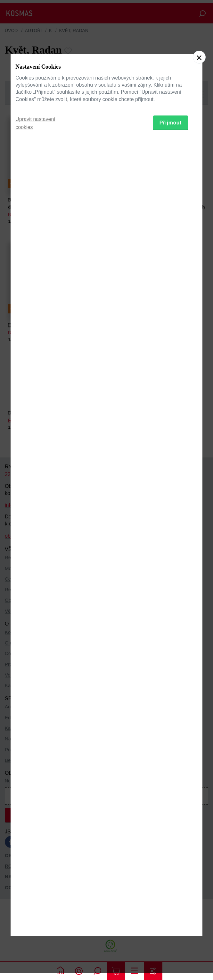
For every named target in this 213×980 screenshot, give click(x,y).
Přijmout (171, 522)
